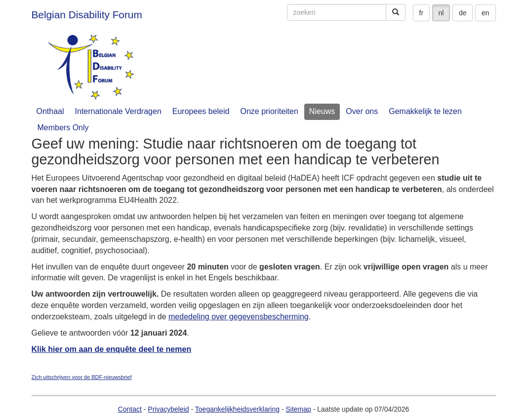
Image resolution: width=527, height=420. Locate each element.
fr (422, 13)
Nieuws (322, 111)
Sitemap (298, 409)
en (486, 13)
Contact (130, 409)
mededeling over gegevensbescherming (239, 317)
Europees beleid (201, 111)
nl (441, 13)
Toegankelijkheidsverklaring (237, 409)
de (463, 13)
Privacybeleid (168, 409)
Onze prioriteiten (269, 111)
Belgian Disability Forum (87, 15)
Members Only (63, 128)
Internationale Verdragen (118, 111)
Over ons (362, 111)
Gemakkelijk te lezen (425, 111)
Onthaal (50, 111)
